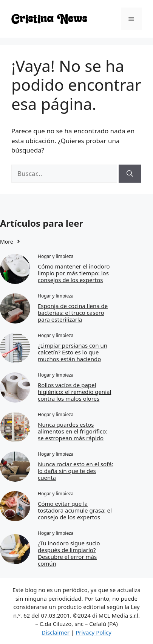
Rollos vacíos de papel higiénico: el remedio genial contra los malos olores (74, 392)
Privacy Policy (93, 632)
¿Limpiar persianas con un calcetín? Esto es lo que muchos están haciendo (73, 352)
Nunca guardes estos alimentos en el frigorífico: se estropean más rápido (73, 431)
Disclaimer (56, 632)
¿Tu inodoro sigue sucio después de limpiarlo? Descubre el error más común (69, 553)
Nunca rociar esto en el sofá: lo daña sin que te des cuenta (76, 471)
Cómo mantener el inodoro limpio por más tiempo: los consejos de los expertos (74, 273)
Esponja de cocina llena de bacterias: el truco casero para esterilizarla (73, 313)
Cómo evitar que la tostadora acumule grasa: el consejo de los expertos (75, 510)
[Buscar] (130, 174)
